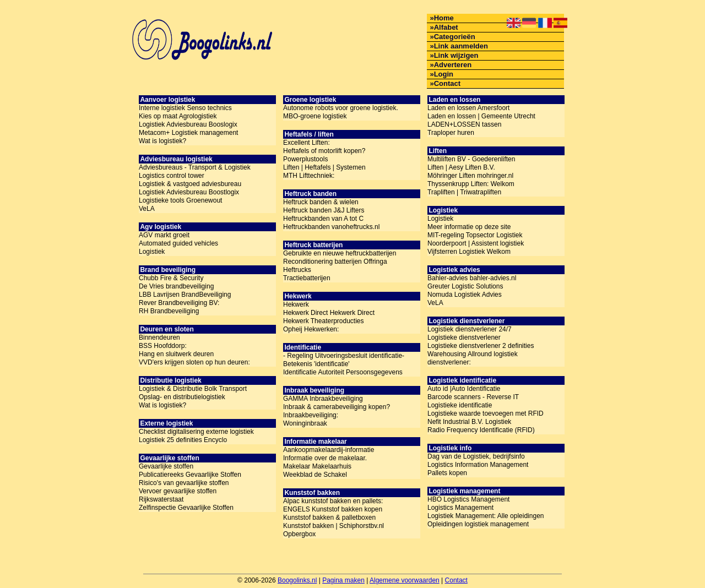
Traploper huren (451, 133)
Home (444, 18)
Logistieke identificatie (460, 405)
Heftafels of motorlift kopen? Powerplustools (324, 155)
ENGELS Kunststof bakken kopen (333, 509)
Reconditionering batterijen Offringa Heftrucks (335, 266)
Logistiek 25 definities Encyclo (183, 440)
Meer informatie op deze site (469, 227)
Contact (447, 83)
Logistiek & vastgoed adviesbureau (190, 184)
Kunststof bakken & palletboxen (329, 518)
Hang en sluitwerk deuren (176, 354)
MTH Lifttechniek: (309, 176)
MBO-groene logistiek (315, 116)
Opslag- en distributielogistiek (182, 397)
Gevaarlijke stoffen (166, 466)
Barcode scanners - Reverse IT (473, 397)
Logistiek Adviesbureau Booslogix (188, 124)
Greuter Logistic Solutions (465, 286)
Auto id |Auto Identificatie (464, 389)
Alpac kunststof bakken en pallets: (333, 501)
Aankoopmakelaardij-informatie (329, 450)
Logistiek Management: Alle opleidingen (486, 516)
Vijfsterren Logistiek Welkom (469, 252)
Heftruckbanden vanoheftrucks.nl (331, 227)
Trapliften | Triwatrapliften (464, 192)
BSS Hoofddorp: (163, 346)
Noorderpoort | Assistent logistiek (476, 243)
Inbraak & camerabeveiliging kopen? (337, 407)
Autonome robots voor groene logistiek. (341, 108)
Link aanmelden (461, 46)
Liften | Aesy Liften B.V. (461, 167)
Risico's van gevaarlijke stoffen (184, 483)
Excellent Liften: (307, 143)
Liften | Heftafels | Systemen (324, 167)
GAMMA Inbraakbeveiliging (323, 399)
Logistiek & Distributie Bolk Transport (193, 389)
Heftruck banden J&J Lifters (324, 210)
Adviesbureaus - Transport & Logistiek (195, 167)
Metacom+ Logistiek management (188, 133)
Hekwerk (296, 304)
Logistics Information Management (478, 465)
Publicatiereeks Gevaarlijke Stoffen (190, 475)
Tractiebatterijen (307, 278)
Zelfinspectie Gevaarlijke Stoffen (186, 508)
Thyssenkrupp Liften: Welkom (471, 184)
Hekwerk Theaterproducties (324, 321)
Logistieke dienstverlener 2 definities (481, 346)
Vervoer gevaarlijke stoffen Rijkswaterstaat (178, 495)
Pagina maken (343, 580)
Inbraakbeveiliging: (311, 415)
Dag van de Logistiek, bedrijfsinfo (476, 456)
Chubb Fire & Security (171, 278)
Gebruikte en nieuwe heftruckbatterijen (340, 253)
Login (444, 74)
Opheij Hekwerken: (311, 329)
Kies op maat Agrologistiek (178, 116)
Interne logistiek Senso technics (185, 108)
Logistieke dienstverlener (464, 337)
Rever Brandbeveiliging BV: (179, 303)
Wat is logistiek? (162, 141)
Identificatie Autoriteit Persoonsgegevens (343, 372)
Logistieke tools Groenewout (180, 200)
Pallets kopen (447, 473)
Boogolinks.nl (297, 580)
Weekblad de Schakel (315, 475)
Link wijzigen (456, 55)
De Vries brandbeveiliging (176, 286)
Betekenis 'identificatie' (316, 364)
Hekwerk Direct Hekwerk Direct (329, 313)
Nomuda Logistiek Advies (465, 295)
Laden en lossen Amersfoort (468, 108)
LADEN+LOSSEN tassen (464, 124)
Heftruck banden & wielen (321, 202)
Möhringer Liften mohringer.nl (470, 176)
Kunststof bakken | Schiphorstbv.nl (333, 526)
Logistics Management (460, 508)
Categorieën (455, 37)
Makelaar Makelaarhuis (317, 466)
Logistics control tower (172, 176)
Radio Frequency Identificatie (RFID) (481, 430)
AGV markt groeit (164, 235)
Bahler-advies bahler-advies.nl (472, 278)
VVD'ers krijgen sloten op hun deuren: (194, 362)
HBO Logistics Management (468, 499)
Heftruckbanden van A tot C (323, 219)
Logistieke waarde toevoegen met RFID (486, 413)
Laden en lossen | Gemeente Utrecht (481, 116)
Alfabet (446, 27)
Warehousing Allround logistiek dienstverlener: (473, 358)
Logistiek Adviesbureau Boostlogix (189, 192)
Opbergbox (299, 534)
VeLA (147, 209)
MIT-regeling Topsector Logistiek (475, 235)
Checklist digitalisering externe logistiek (196, 432)
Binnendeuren (159, 337)
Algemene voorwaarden (405, 580)
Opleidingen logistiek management (478, 524)
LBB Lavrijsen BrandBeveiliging (185, 295)
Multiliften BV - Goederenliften (471, 159)
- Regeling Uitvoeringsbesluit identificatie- (344, 356)
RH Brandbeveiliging (169, 311)
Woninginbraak (305, 423)
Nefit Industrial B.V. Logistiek (469, 422)
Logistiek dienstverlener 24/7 (470, 329)
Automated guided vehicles (178, 243)
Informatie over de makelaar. (325, 458)
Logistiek (152, 252)
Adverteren (453, 65)
